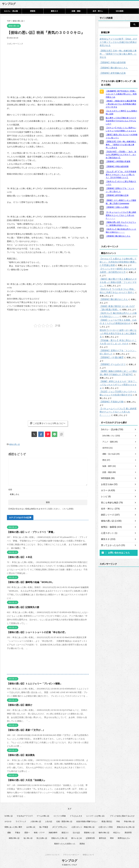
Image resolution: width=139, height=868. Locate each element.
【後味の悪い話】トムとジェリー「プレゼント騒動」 (31, 683)
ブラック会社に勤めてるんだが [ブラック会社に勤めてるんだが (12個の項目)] (122, 815)
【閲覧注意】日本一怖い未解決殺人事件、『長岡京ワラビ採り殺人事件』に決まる (118, 52)
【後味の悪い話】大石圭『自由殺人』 (24, 780)
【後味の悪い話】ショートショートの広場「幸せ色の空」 (33, 632)
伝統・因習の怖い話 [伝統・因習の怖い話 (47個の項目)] (64, 821)
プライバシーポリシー (71, 855)
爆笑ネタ (54, 11)
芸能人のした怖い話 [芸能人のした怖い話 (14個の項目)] (59, 837)
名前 (10, 489)
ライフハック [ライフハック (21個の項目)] (21, 821)
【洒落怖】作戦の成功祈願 (111, 59)
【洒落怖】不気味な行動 (110, 389)
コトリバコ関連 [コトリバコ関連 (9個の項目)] (60, 815)
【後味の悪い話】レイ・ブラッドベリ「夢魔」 (28, 531)
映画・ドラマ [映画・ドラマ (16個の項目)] (39, 832)
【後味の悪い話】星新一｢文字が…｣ (23, 729)
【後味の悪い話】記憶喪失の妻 (21, 607)
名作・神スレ (98, 11)
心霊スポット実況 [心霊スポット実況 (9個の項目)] (106, 826)
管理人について (88, 855)
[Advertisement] (30, 65)
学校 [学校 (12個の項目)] (118, 821)
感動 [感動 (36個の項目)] (9, 832)
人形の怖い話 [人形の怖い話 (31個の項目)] (36, 821)
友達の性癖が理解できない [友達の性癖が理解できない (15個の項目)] (87, 821)
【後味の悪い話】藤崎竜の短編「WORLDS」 (28, 582)
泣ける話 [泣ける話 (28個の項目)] (76, 832)
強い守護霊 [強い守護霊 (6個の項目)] (44, 826)
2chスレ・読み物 (11, 11)
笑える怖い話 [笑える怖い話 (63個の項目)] (42, 837)
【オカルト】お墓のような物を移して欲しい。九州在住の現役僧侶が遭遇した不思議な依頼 (119, 259)
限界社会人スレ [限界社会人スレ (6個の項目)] (124, 837)
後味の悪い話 (15, 444)
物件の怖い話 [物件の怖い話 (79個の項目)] (104, 832)
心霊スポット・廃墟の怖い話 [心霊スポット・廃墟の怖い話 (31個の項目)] (83, 826)
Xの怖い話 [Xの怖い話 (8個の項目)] (9, 815)
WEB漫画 (120, 11)
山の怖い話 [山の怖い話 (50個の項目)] (31, 826)
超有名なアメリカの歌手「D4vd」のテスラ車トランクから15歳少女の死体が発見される (118, 42)
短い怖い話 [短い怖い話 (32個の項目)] (28, 837)
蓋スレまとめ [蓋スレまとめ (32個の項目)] (77, 837)
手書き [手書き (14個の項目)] (18, 832)
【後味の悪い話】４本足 (18, 556)
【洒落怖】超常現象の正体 (111, 70)
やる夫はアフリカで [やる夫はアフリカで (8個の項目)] (25, 815)
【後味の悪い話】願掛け (18, 704)
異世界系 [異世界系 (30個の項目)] (128, 832)
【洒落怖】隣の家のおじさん (112, 65)
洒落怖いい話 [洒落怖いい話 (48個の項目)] (89, 832)
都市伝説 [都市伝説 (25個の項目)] (102, 837)
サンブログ (9, 4)
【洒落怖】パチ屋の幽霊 (110, 348)
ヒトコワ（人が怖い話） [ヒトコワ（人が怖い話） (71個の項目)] (96, 815)
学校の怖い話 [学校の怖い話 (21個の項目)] (129, 821)
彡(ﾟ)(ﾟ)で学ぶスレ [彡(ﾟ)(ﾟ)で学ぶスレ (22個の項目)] (60, 826)
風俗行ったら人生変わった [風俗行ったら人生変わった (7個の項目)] (65, 843)
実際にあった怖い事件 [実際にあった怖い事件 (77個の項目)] (13, 826)
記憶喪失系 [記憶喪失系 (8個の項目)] (90, 837)
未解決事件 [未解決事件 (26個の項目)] (53, 832)
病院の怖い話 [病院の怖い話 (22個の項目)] (14, 837)
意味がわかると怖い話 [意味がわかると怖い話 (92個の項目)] (126, 826)
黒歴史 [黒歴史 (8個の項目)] (82, 843)
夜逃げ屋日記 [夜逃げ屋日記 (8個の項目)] (107, 821)
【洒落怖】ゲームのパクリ (111, 351)
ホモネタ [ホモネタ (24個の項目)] (8, 821)
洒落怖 (33, 11)
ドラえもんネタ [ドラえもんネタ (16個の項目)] (76, 815)
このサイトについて (52, 855)
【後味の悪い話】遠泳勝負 (19, 754)
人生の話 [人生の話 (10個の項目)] (49, 821)
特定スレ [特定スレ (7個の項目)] (117, 832)
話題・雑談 (76, 11)
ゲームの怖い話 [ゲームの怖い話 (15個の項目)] (43, 815)
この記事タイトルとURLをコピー (48, 423)
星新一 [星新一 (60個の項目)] (27, 832)
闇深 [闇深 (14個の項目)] (112, 837)
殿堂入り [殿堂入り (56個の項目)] (65, 832)
